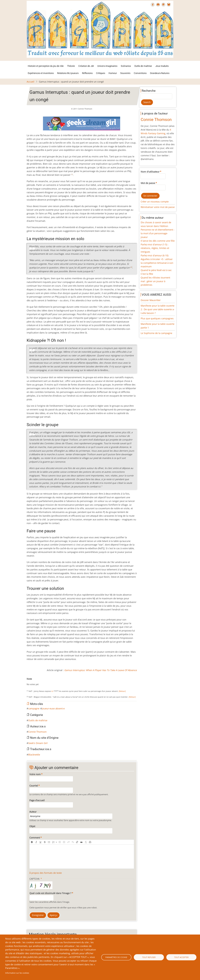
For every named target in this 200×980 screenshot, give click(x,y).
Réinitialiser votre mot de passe (158, 207)
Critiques (101, 73)
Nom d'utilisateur (150, 172)
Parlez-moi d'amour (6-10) (155, 255)
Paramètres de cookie (116, 957)
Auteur (33, 812)
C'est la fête (147, 274)
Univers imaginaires (107, 66)
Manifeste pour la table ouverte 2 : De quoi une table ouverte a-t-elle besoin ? (158, 309)
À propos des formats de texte (46, 873)
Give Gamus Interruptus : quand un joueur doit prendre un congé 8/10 (44, 682)
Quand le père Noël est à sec (156, 270)
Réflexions (87, 73)
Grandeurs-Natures (160, 73)
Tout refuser (149, 957)
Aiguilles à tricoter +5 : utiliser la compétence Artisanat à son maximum (157, 263)
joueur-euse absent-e (53, 708)
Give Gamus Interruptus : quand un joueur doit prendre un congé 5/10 (38, 682)
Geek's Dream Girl (38, 743)
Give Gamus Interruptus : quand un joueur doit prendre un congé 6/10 (40, 682)
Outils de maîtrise (143, 66)
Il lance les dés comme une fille (158, 241)
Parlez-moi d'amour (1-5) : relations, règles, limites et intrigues (155, 248)
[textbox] (82, 857)
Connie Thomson (37, 732)
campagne (34, 708)
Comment (35, 838)
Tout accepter (181, 957)
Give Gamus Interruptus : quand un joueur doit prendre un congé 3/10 (34, 682)
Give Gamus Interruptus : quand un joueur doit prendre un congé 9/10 (46, 682)
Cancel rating (28, 682)
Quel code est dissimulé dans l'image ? (50, 893)
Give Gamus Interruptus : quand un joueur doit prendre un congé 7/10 (42, 682)
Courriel (34, 786)
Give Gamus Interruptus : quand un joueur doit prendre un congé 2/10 (32, 682)
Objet (32, 826)
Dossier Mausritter (151, 300)
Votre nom (35, 774)
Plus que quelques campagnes (157, 318)
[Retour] (122, 691)
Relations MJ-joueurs (68, 73)
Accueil (30, 82)
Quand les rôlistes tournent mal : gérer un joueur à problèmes (155, 281)
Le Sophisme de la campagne (156, 333)
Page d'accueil (37, 800)
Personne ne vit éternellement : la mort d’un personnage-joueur (158, 233)
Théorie (71, 66)
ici (52, 691)
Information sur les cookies (17, 973)
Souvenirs (125, 73)
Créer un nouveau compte (155, 202)
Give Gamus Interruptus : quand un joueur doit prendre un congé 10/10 (48, 682)
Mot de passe (148, 183)
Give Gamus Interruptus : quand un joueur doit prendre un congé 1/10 (30, 682)
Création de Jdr (86, 66)
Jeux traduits (162, 66)
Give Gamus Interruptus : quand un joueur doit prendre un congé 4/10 (36, 682)
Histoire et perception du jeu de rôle (46, 66)
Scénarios (126, 66)
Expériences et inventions (41, 73)
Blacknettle (34, 755)
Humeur (113, 73)
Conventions (140, 73)
